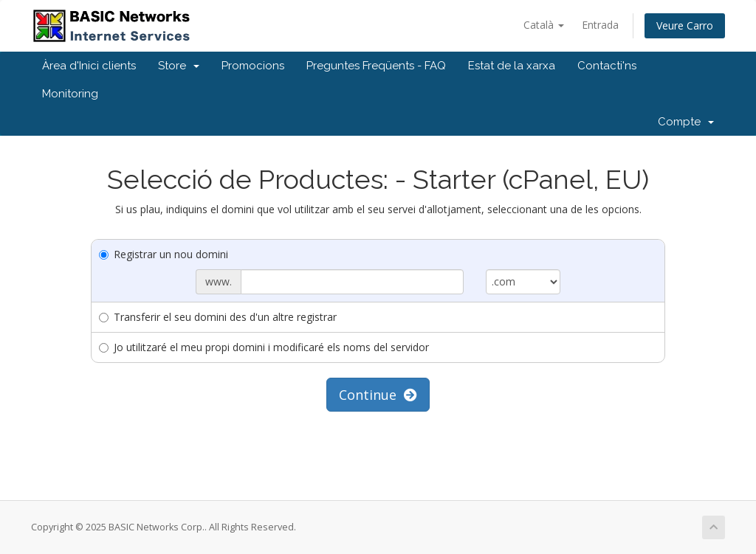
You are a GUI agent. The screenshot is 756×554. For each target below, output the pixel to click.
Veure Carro (685, 25)
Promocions (253, 66)
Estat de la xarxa (512, 66)
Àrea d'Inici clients (89, 66)
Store (179, 66)
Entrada (600, 25)
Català (544, 25)
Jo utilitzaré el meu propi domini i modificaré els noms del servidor (264, 347)
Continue (378, 395)
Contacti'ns (607, 66)
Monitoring (70, 94)
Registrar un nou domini (164, 254)
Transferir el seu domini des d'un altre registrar (218, 317)
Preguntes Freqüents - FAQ (376, 66)
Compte (686, 122)
